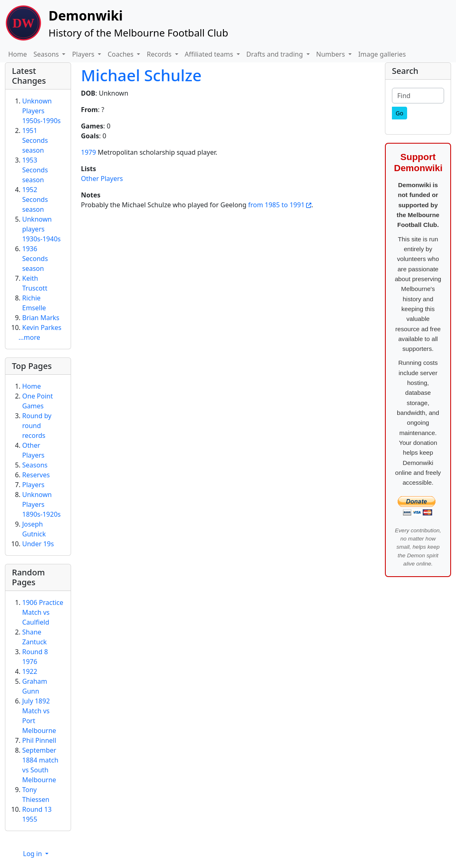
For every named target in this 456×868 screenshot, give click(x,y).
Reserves (36, 475)
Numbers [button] (332, 54)
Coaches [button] (121, 54)
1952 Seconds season (35, 199)
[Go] (400, 113)
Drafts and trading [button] (276, 54)
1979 (89, 152)
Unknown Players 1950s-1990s (41, 111)
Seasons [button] (47, 54)
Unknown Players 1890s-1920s (41, 504)
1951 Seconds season (35, 140)
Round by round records (37, 426)
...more (29, 337)
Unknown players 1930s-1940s (41, 229)
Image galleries (382, 54)
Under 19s (38, 544)
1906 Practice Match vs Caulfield (43, 612)
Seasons (35, 465)
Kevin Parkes (42, 328)
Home (18, 54)
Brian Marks (41, 318)
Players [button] (84, 54)
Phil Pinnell (39, 740)
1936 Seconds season (35, 259)
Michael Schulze (141, 75)
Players (33, 485)
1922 (30, 671)
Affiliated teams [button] (210, 54)
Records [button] (160, 54)
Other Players (102, 179)
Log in (33, 854)
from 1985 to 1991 (276, 205)
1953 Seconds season (35, 170)
